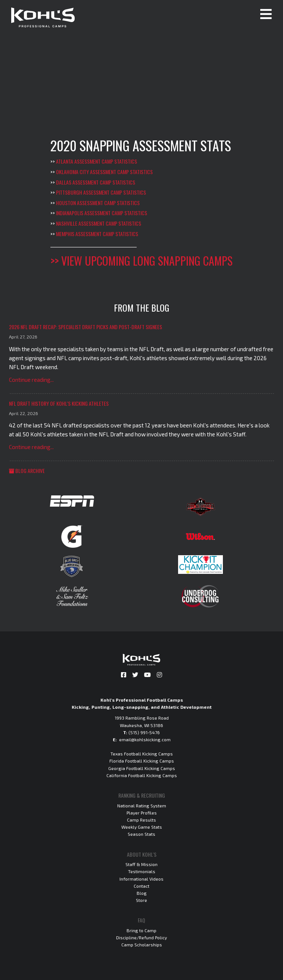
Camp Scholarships (142, 945)
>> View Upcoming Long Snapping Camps (141, 261)
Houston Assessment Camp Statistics (98, 203)
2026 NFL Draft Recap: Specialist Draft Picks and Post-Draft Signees (85, 327)
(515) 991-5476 (144, 732)
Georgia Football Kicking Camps (142, 768)
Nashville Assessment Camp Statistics (99, 223)
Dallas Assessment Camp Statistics (96, 182)
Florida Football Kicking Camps (142, 761)
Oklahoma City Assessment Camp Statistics (104, 172)
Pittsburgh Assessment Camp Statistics (101, 192)
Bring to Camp (141, 930)
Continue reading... (31, 380)
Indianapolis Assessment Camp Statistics (102, 213)
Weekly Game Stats (142, 827)
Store (141, 900)
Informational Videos (141, 879)
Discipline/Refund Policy (141, 937)
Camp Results (141, 820)
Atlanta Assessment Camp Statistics (97, 161)
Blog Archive (27, 471)
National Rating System (142, 806)
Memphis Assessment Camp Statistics (97, 234)
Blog (142, 893)
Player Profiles (142, 813)
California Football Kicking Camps (142, 775)
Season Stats (141, 834)
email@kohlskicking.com (145, 739)
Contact (141, 886)
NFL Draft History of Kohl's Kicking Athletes (59, 403)
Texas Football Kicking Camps (142, 754)
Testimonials (142, 871)
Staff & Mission (141, 864)
